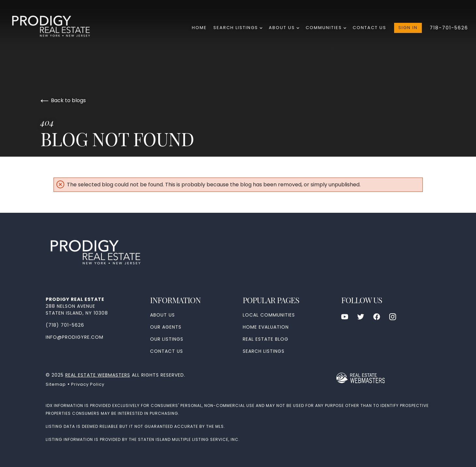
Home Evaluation (266, 327)
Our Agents (166, 327)
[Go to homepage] (57, 28)
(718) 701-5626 (65, 325)
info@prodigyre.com (75, 337)
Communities (326, 28)
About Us (284, 28)
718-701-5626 (449, 28)
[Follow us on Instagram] (393, 317)
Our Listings (167, 339)
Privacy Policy (88, 384)
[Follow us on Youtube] (345, 317)
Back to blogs (63, 100)
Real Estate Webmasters (98, 375)
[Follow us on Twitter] (361, 317)
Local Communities (269, 315)
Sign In (408, 28)
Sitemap (56, 384)
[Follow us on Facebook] (377, 317)
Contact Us (369, 28)
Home (199, 28)
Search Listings (238, 28)
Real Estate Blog (266, 339)
